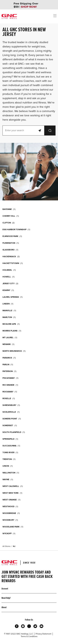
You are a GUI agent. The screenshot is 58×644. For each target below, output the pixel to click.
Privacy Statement (43, 634)
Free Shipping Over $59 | (26, 5)
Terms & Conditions (29, 636)
